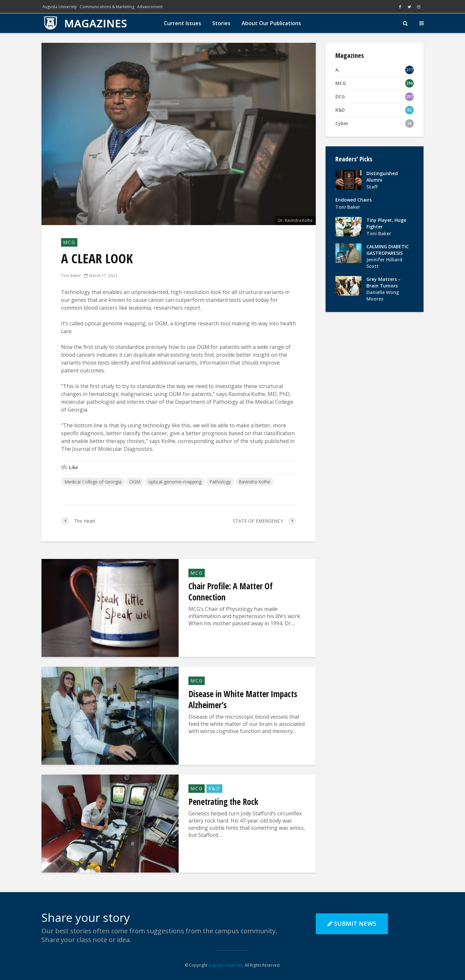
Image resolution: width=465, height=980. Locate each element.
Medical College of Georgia (93, 482)
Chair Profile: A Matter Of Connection (231, 592)
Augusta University (60, 7)
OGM (135, 482)
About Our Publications (271, 23)
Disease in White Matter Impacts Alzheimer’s (243, 699)
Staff (372, 187)
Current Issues (183, 23)
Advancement (150, 7)
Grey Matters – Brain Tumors (384, 282)
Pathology (220, 482)
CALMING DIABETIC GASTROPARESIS (388, 250)
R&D (214, 788)
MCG (69, 242)
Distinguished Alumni (382, 177)
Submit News (352, 923)
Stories (221, 23)
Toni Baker (71, 276)
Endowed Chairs (353, 200)
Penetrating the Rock (223, 802)
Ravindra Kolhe (255, 482)
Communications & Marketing (107, 7)
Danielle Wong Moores (383, 295)
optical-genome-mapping (175, 482)
